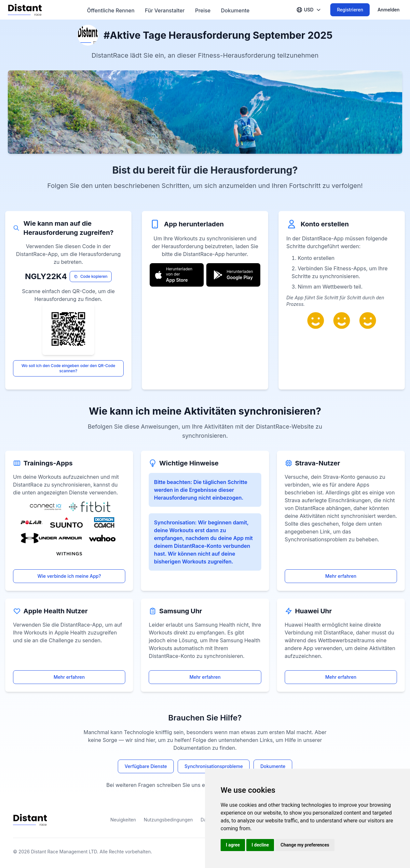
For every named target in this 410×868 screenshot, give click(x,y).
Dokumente (273, 766)
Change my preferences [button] (305, 845)
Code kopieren (91, 276)
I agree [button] (233, 845)
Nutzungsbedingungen (168, 820)
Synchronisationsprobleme (214, 766)
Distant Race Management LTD (64, 852)
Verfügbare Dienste (146, 766)
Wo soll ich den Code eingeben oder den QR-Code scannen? (68, 368)
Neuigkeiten (123, 820)
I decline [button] (260, 845)
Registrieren (350, 10)
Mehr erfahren (341, 576)
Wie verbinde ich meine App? (69, 576)
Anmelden (389, 10)
